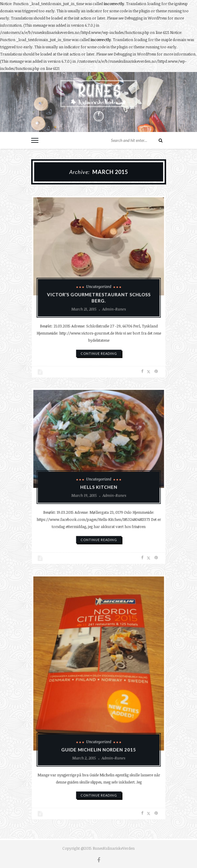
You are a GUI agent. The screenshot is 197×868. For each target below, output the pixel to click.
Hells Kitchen (98, 486)
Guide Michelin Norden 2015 (99, 745)
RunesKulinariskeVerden (114, 848)
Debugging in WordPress (146, 18)
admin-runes (112, 307)
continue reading (98, 348)
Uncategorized (99, 286)
